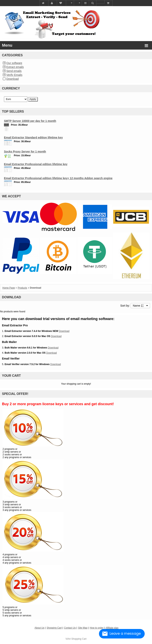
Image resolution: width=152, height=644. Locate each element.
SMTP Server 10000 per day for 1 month (30, 121)
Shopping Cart (79, 639)
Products (22, 288)
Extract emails (15, 67)
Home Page (9, 288)
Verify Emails (14, 75)
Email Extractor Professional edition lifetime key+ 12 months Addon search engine (58, 178)
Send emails (14, 71)
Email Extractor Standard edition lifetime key (33, 137)
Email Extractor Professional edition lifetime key (36, 164)
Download (12, 79)
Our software (14, 63)
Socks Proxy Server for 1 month (25, 152)
